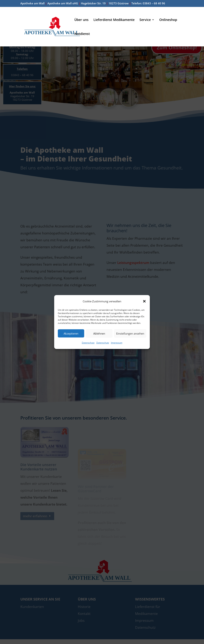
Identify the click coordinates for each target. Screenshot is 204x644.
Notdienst (82, 34)
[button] (144, 301)
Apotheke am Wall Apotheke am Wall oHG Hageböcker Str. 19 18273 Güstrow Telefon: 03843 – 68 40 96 (93, 4)
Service (145, 20)
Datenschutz (88, 343)
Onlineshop (168, 20)
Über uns (81, 20)
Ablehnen (99, 333)
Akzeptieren (71, 333)
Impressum (117, 343)
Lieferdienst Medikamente (114, 20)
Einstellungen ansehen (130, 333)
